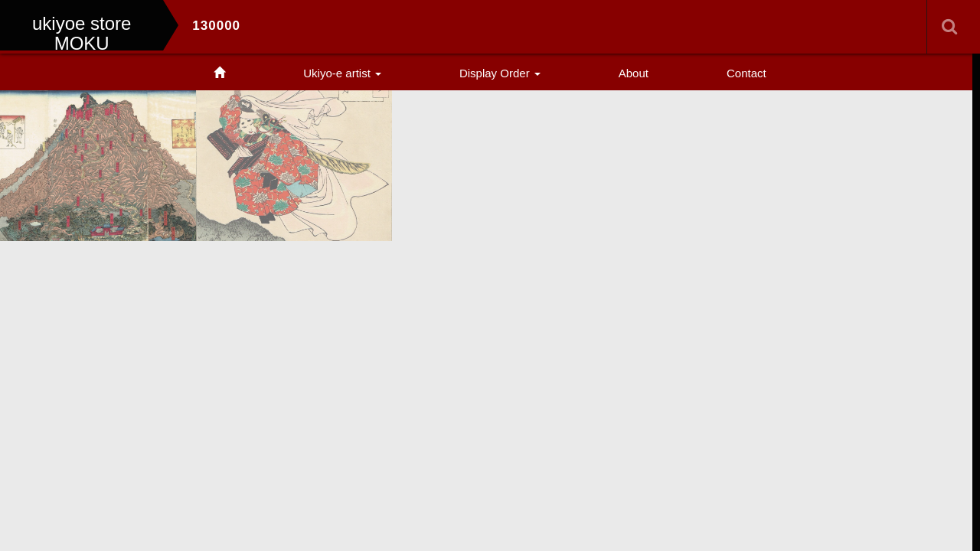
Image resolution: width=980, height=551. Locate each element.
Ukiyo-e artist (342, 73)
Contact (746, 73)
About (634, 73)
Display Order (500, 73)
